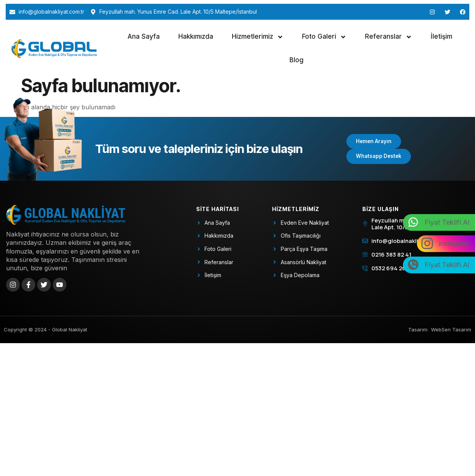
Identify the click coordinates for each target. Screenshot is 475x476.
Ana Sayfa (144, 36)
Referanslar (388, 37)
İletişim (441, 36)
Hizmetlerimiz (258, 37)
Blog (296, 60)
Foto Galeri (324, 37)
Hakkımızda (196, 36)
